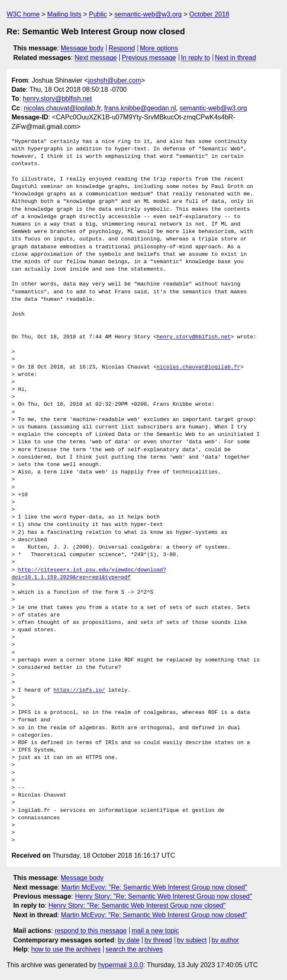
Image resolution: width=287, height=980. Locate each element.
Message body (82, 48)
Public (98, 14)
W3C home (23, 14)
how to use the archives (66, 949)
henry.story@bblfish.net (57, 99)
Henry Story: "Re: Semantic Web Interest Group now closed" (163, 896)
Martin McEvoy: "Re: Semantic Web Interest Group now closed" (154, 887)
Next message (96, 58)
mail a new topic (155, 931)
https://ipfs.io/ (79, 690)
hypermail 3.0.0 (120, 965)
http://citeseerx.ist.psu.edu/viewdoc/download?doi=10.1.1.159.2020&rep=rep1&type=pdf (89, 574)
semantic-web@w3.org (148, 14)
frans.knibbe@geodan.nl (140, 108)
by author (225, 940)
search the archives (134, 949)
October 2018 (209, 14)
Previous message (149, 58)
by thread (158, 940)
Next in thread (235, 58)
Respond (122, 48)
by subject (192, 940)
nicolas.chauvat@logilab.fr (62, 108)
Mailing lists (64, 14)
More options (159, 48)
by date (128, 940)
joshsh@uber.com (114, 80)
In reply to (195, 58)
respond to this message (90, 931)
